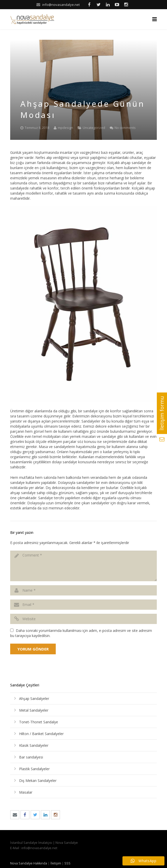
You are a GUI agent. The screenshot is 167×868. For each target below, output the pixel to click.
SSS (67, 863)
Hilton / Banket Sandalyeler (41, 734)
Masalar (26, 792)
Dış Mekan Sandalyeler (38, 781)
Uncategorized (94, 128)
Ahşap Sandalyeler (34, 699)
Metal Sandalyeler (34, 710)
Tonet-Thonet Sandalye (39, 722)
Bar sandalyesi (31, 757)
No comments (125, 128)
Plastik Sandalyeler (34, 769)
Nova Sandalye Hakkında (29, 863)
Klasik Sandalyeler (34, 745)
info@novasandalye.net (61, 5)
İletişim (56, 863)
